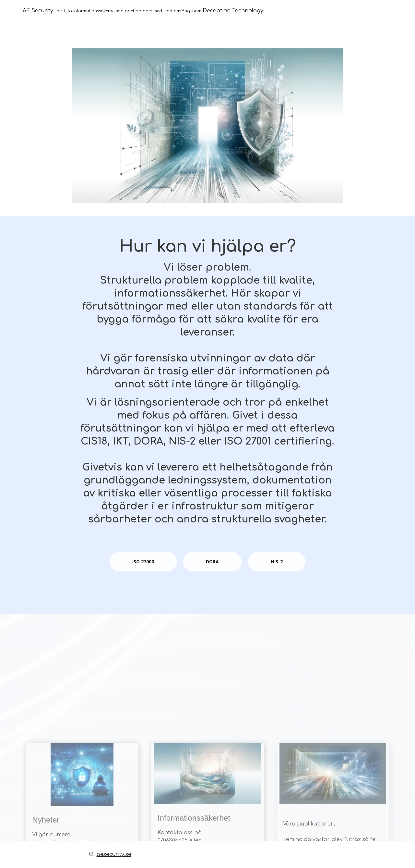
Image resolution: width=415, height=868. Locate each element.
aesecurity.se (114, 854)
